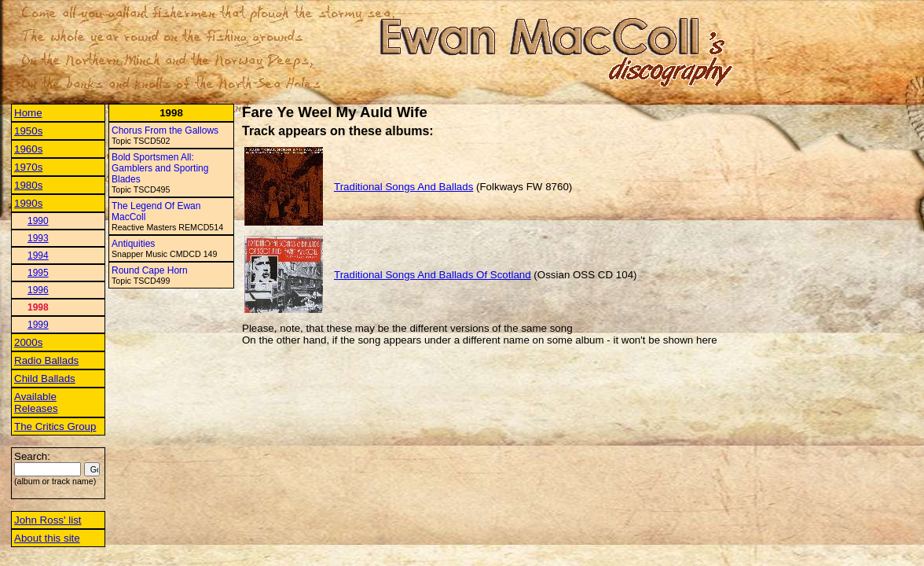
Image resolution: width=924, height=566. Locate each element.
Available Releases (36, 402)
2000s (28, 342)
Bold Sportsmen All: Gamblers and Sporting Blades (160, 168)
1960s (28, 149)
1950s (28, 131)
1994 (38, 255)
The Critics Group (55, 426)
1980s (28, 185)
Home (28, 113)
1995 (38, 273)
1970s (28, 167)
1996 (38, 290)
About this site (47, 538)
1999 (38, 325)
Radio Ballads (46, 360)
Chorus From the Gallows (165, 130)
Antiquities (133, 244)
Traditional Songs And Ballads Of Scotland (433, 275)
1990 (38, 221)
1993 (38, 238)
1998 (38, 307)
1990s (28, 203)
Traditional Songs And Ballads (403, 187)
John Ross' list (48, 520)
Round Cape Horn (150, 270)
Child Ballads (45, 379)
